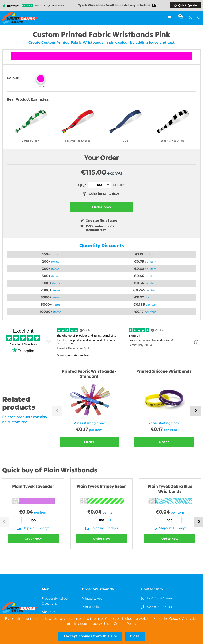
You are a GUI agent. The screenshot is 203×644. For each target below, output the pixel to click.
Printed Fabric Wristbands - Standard (89, 374)
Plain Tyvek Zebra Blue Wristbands (170, 489)
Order (89, 442)
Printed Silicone (93, 607)
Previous (57, 411)
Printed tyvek (92, 598)
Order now (101, 207)
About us (48, 612)
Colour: (13, 78)
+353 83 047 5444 (159, 598)
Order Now (33, 539)
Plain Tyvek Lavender (33, 486)
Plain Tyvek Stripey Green (102, 486)
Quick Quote (187, 5)
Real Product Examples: (28, 99)
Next (196, 411)
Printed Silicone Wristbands (164, 371)
